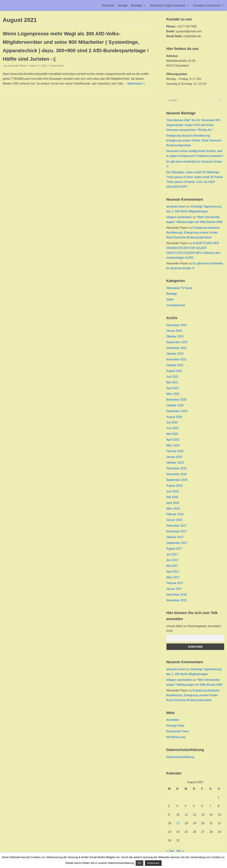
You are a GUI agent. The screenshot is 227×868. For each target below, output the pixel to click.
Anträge (123, 5)
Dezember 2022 (176, 348)
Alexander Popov (17, 66)
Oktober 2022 (175, 354)
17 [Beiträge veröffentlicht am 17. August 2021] (178, 823)
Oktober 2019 (175, 463)
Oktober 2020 (175, 405)
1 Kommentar (56, 66)
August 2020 (174, 417)
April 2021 (173, 388)
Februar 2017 (175, 583)
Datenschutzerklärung (180, 757)
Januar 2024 (174, 331)
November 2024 (176, 325)
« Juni (170, 851)
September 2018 (177, 480)
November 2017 (176, 531)
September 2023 (177, 342)
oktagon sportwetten (179, 217)
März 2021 (173, 394)
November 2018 (176, 474)
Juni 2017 (172, 560)
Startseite (108, 5)
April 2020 (173, 440)
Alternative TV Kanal (179, 288)
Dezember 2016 (176, 595)
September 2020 (177, 411)
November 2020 (176, 400)
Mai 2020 (172, 434)
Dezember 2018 (176, 468)
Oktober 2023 (175, 336)
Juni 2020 (172, 428)
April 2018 (173, 503)
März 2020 (173, 445)
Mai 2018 (172, 497)
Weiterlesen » (136, 84)
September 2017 (177, 543)
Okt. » (180, 851)
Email (169, 631)
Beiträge (172, 294)
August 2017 (174, 549)
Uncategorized (175, 305)
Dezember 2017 (176, 526)
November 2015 (176, 600)
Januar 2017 (174, 589)
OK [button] (139, 863)
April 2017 (173, 572)
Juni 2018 (172, 491)
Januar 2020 (174, 457)
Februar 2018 (175, 514)
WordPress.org (176, 737)
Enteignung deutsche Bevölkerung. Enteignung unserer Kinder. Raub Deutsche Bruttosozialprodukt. (194, 140)
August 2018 (174, 486)
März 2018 (173, 509)
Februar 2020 (175, 451)
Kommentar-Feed (177, 731)
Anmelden (173, 720)
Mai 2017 (172, 566)
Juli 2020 (172, 422)
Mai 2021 (172, 382)
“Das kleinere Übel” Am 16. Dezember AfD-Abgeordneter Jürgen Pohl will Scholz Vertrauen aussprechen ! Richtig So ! (194, 125)
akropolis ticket (176, 206)
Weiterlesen (153, 863)
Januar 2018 (174, 520)
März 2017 (173, 577)
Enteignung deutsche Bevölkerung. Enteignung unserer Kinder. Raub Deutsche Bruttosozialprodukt (193, 233)
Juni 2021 (172, 377)
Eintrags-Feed (175, 726)
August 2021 (174, 371)
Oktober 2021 (175, 365)
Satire (170, 299)
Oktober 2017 (175, 537)
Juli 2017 (172, 554)
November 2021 (176, 359)
